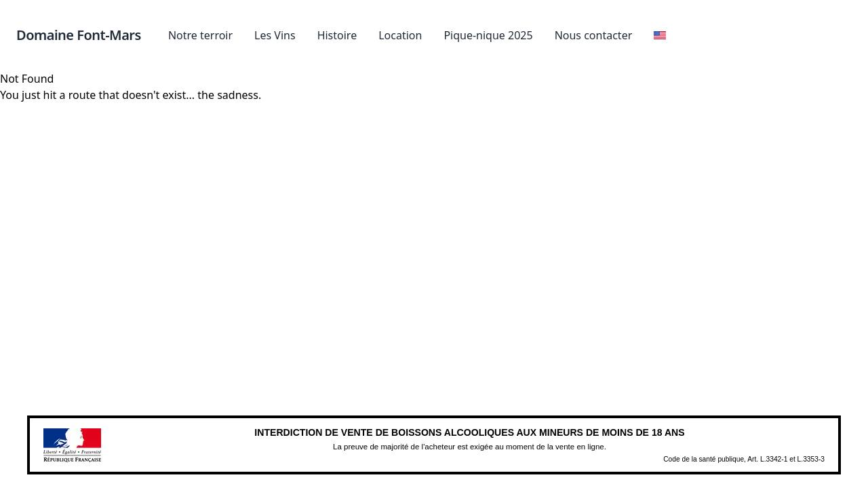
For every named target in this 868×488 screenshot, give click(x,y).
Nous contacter (594, 35)
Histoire (337, 35)
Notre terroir (200, 35)
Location (400, 35)
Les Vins (275, 35)
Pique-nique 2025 (488, 35)
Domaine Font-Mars (79, 35)
